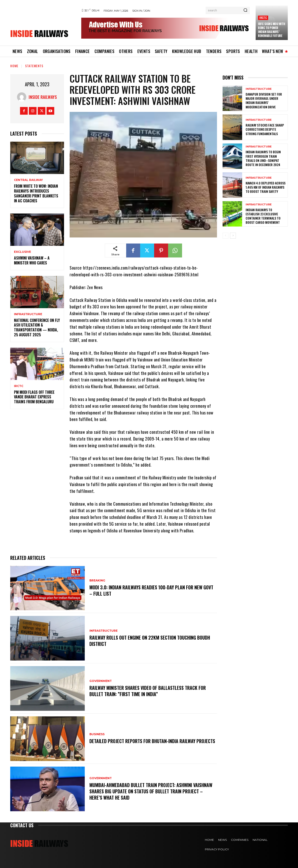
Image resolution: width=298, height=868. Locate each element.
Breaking (97, 581)
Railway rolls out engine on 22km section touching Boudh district (150, 641)
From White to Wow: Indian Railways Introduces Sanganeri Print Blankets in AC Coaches (36, 193)
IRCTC (263, 18)
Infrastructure (28, 314)
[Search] (245, 10)
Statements (34, 66)
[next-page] (233, 236)
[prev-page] (225, 236)
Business (97, 734)
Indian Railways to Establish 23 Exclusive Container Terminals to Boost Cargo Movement (263, 216)
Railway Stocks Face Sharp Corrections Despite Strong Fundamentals (265, 129)
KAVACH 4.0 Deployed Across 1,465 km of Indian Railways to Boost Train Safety (266, 187)
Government (101, 681)
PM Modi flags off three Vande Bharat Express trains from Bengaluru (34, 397)
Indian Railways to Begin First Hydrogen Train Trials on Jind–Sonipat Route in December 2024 (263, 158)
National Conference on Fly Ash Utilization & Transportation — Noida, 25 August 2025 (37, 327)
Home (14, 66)
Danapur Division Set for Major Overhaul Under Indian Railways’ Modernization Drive (264, 100)
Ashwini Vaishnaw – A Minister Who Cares (32, 260)
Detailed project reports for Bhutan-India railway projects (152, 741)
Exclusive (22, 252)
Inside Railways (43, 97)
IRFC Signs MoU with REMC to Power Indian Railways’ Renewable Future (272, 30)
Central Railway (28, 180)
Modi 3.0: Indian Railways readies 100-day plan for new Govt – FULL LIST (151, 591)
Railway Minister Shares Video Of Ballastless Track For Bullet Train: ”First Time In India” (148, 691)
